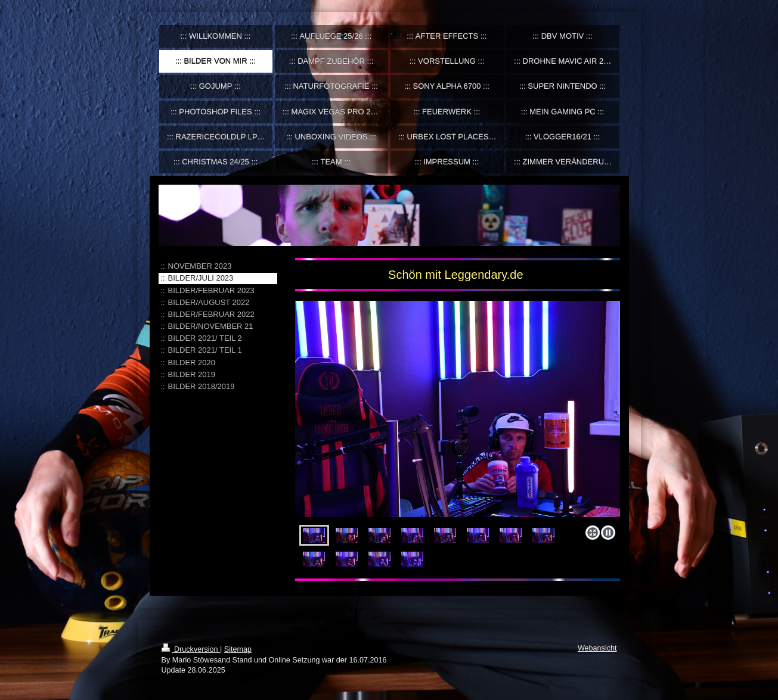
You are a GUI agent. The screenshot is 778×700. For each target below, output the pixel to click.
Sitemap (238, 649)
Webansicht (597, 648)
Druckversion (191, 649)
